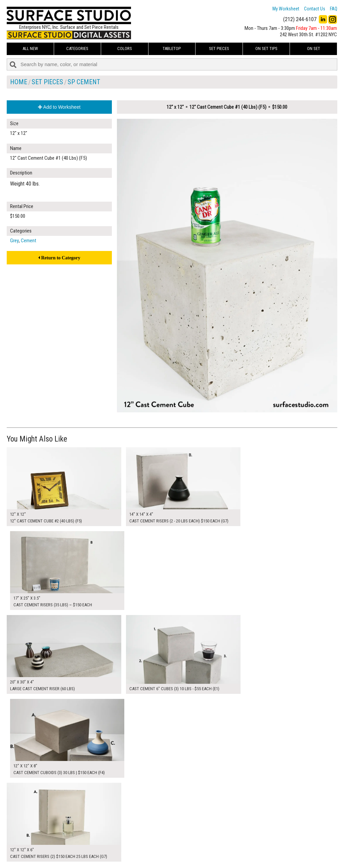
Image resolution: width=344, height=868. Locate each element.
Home (19, 82)
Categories (77, 48)
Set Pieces (219, 48)
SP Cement (84, 82)
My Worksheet (286, 9)
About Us (131, 841)
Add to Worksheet (59, 107)
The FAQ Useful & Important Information (160, 849)
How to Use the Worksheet (147, 834)
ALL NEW (30, 48)
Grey (14, 241)
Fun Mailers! (133, 857)
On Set (314, 48)
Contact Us (315, 9)
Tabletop (172, 48)
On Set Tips (266, 48)
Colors (125, 48)
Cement (29, 241)
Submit (243, 849)
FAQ (334, 9)
